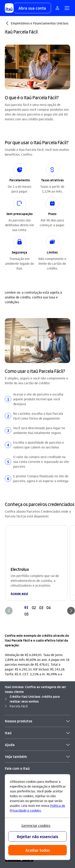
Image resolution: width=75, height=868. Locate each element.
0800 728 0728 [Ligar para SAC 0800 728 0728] (23, 684)
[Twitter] (38, 733)
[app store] (19, 754)
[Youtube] (19, 733)
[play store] (19, 766)
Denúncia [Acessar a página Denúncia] (12, 697)
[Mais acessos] (57, 8)
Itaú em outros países (23, 711)
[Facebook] (29, 733)
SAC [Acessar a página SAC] (8, 684)
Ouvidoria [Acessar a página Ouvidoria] (12, 691)
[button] (32, 8)
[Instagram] (10, 733)
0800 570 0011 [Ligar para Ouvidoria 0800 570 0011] (31, 691)
